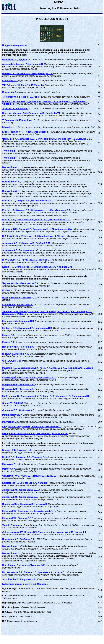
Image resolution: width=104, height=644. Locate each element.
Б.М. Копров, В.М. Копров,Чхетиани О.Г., (24, 565)
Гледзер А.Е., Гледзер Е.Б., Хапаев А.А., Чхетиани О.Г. (31, 427)
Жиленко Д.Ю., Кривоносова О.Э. (20, 490)
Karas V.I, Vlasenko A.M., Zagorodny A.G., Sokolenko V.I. (32, 113)
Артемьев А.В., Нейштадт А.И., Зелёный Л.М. (27, 243)
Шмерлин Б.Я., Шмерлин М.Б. (19, 384)
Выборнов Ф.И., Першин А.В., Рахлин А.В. (25, 504)
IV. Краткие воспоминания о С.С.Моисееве (25, 584)
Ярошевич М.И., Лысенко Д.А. (19, 347)
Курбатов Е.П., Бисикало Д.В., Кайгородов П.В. (28, 328)
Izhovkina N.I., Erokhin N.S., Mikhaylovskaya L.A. (28, 74)
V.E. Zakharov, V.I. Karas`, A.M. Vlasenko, (24, 85)
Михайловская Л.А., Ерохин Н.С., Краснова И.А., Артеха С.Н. (35, 572)
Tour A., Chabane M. (13, 525)
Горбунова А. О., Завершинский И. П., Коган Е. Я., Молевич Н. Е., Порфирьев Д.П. (46, 396)
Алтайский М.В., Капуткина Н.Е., (20, 579)
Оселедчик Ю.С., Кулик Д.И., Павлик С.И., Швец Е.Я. (30, 476)
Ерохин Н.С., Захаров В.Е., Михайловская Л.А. (27, 201)
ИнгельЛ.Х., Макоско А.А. (16, 354)
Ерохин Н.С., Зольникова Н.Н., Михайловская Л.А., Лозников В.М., (38, 267)
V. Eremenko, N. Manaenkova (18, 120)
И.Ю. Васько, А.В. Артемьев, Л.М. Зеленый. (26, 260)
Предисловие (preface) (14, 45)
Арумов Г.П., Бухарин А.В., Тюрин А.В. (23, 64)
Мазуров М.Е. (10, 422)
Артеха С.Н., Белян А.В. (15, 109)
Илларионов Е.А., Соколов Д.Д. (19, 297)
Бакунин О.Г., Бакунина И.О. (18, 450)
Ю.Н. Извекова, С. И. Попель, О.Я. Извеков (25, 132)
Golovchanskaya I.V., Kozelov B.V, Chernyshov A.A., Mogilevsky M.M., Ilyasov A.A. (45, 532)
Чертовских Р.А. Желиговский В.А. (21, 283)
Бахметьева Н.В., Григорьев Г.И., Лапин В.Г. (26, 483)
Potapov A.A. (9, 469)
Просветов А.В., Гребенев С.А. (19, 539)
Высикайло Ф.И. (11, 167)
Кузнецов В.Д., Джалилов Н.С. (19, 321)
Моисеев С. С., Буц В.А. (15, 59)
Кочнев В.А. (9, 335)
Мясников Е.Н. (10, 464)
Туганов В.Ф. (9, 151)
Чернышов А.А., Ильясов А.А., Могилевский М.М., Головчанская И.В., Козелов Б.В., (47, 139)
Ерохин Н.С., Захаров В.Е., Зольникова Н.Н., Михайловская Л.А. (37, 210)
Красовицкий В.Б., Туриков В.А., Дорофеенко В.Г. (29, 377)
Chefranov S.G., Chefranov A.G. (19, 410)
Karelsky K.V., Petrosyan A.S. (18, 305)
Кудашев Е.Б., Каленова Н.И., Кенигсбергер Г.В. (28, 511)
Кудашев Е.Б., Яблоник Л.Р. (17, 518)
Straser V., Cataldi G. (13, 403)
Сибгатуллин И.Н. (12, 361)
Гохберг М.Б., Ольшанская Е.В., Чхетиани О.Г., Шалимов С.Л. (35, 434)
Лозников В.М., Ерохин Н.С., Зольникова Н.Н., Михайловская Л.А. (38, 229)
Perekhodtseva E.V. (13, 415)
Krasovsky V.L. (10, 81)
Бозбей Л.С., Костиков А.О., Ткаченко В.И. (25, 457)
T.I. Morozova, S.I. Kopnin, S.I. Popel (21, 97)
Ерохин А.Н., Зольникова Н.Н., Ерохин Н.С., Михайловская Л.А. (36, 220)
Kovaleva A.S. (10, 92)
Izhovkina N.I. (10, 127)
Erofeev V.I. (8, 290)
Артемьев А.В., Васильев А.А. (19, 250)
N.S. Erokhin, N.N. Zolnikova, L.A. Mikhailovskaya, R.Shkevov (34, 236)
